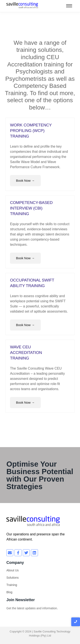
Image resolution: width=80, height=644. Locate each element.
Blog (9, 592)
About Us (13, 570)
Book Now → (25, 180)
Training (12, 585)
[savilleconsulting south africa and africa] (22, 5)
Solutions (13, 578)
